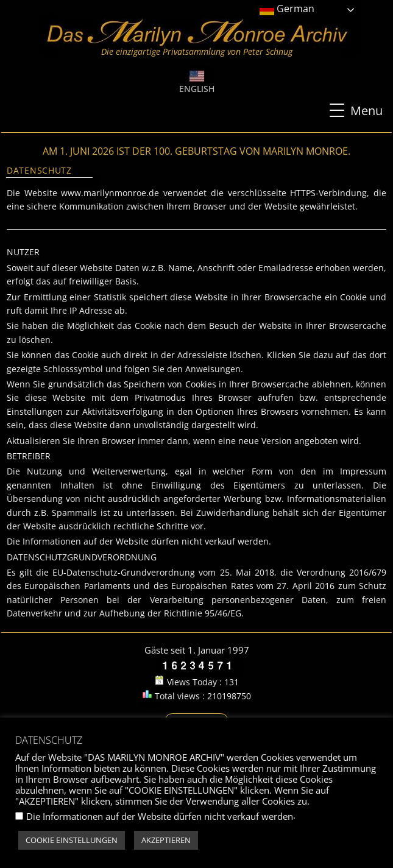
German (287, 9)
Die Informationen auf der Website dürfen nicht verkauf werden (160, 816)
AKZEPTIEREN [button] (166, 840)
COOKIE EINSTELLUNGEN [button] (72, 840)
